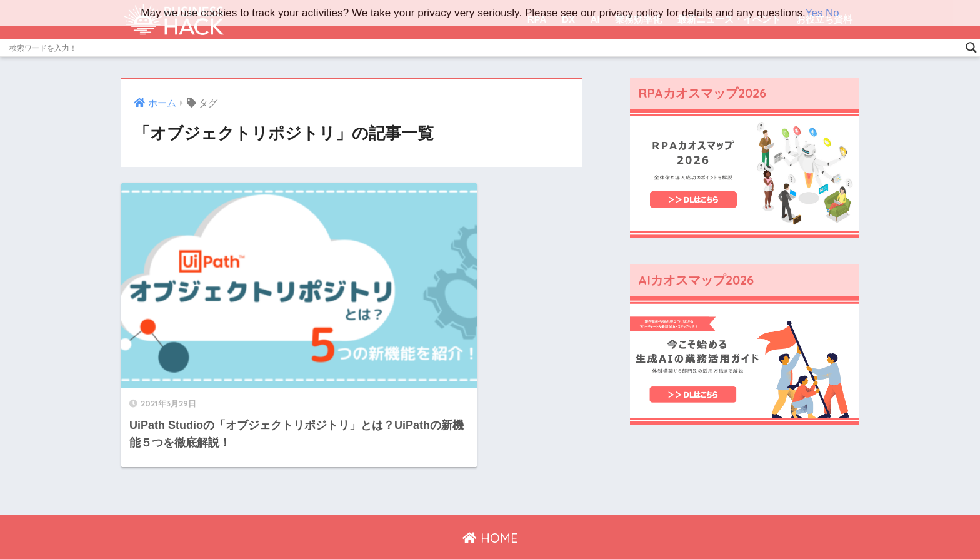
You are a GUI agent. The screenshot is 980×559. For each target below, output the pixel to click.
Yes (814, 13)
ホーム (367, 522)
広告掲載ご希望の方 (585, 522)
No (832, 13)
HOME (490, 496)
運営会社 (410, 522)
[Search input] (484, 48)
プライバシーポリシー (486, 522)
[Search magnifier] (971, 48)
